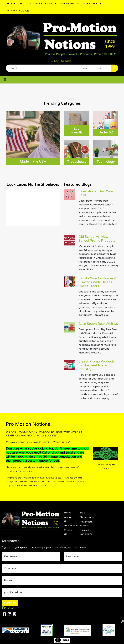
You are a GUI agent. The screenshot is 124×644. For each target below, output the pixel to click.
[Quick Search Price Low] (89, 68)
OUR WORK (90, 4)
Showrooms (85, 517)
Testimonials (70, 526)
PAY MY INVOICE (18, 11)
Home (68, 513)
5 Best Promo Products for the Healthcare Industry (97, 365)
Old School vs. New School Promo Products (97, 239)
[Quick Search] (43, 68)
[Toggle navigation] (5, 80)
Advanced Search (85, 524)
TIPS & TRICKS (44, 4)
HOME (11, 4)
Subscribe (10, 603)
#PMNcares (68, 4)
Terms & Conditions (85, 532)
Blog (82, 513)
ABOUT (22, 4)
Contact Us (69, 532)
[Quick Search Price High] (104, 68)
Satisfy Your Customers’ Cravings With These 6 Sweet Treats (97, 282)
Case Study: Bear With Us (98, 324)
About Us (68, 519)
